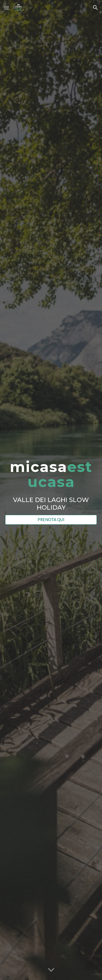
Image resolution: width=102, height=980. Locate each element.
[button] (7, 8)
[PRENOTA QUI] (51, 520)
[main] (51, 485)
